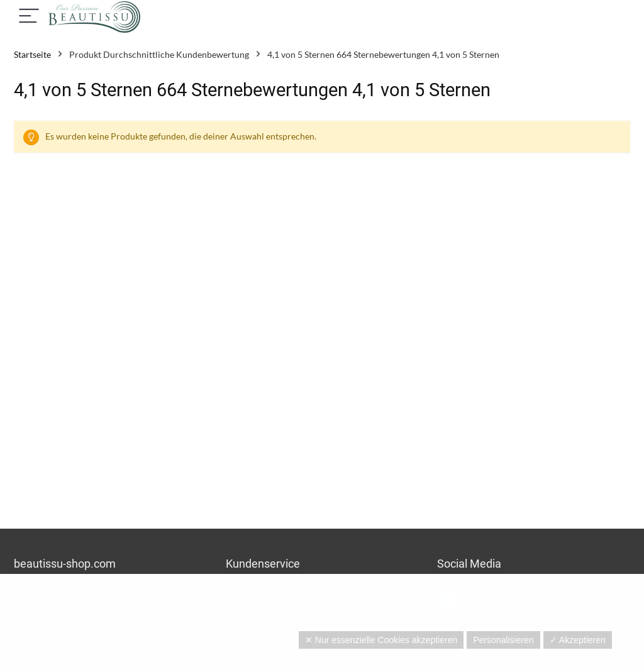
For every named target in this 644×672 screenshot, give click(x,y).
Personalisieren (503, 640)
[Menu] (29, 17)
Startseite (32, 54)
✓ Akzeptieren (578, 640)
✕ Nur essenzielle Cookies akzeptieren (381, 640)
